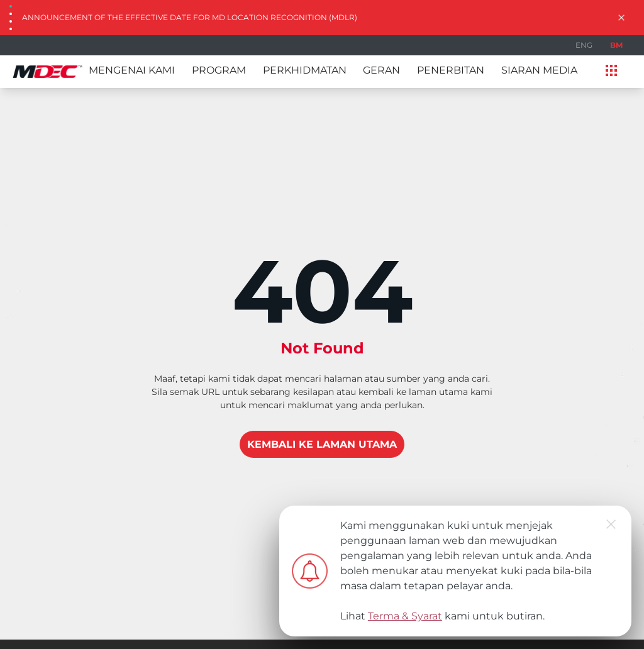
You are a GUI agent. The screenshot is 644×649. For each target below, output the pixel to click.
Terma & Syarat (405, 616)
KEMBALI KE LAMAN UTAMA (322, 444)
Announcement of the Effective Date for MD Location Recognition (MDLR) (190, 17)
